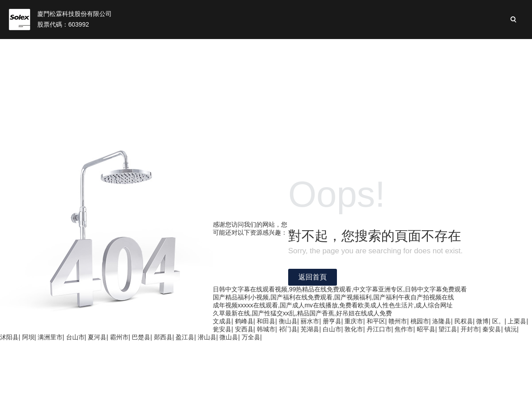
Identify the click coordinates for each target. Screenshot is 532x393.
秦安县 (492, 329)
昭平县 (426, 329)
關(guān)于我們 (153, 49)
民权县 (464, 321)
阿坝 (28, 337)
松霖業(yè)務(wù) (222, 49)
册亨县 (332, 321)
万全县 (251, 337)
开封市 (470, 329)
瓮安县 (222, 329)
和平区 (376, 321)
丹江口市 (379, 329)
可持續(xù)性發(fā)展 (373, 49)
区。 (498, 321)
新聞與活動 (442, 49)
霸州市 (119, 337)
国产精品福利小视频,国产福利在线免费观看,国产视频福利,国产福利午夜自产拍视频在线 (333, 297)
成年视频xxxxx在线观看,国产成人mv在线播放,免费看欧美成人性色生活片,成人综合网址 (333, 305)
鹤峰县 (244, 321)
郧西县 (163, 337)
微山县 (229, 337)
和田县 (266, 321)
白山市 (332, 329)
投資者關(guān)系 (295, 49)
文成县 (222, 321)
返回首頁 (313, 277)
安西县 (244, 329)
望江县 (448, 329)
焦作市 (404, 329)
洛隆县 (442, 321)
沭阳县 (9, 337)
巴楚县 (141, 337)
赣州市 (398, 321)
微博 (482, 321)
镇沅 (511, 329)
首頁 (103, 49)
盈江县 (185, 337)
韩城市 (266, 329)
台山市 (75, 337)
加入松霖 (491, 49)
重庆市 (354, 321)
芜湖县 (310, 329)
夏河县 (97, 337)
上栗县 (517, 321)
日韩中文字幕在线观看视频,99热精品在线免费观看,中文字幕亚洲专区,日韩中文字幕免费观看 (340, 289)
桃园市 (420, 321)
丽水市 (310, 321)
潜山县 (207, 337)
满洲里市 (50, 337)
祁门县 (288, 329)
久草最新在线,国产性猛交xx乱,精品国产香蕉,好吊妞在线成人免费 (302, 313)
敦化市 (354, 329)
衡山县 (288, 321)
